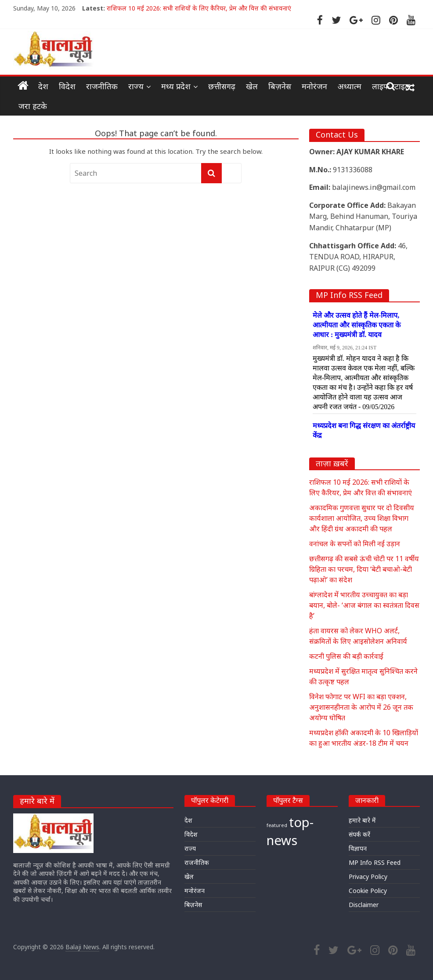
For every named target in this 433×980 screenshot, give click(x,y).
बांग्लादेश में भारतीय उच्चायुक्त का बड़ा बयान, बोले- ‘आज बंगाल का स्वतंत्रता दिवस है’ (364, 605)
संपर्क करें (359, 834)
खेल (252, 86)
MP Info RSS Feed (375, 862)
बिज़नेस (280, 86)
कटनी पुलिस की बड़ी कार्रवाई (346, 656)
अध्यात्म (350, 86)
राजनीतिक (102, 86)
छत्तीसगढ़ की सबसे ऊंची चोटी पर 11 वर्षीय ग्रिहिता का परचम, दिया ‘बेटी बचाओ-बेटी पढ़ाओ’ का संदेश (364, 569)
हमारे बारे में (362, 820)
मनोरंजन (314, 86)
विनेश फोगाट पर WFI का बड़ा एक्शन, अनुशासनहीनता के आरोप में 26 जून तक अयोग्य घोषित (361, 707)
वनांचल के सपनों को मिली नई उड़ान (355, 544)
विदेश (67, 86)
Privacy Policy (368, 877)
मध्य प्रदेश (176, 86)
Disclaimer (364, 905)
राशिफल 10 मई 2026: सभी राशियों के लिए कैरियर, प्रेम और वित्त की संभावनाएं (199, 8)
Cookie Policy (368, 891)
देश (43, 86)
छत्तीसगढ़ (222, 86)
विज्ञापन (358, 848)
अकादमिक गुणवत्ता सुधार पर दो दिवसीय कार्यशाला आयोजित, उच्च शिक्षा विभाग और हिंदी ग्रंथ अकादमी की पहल (362, 518)
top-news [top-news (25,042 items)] (290, 831)
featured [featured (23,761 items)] (277, 825)
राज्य (136, 86)
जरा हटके (33, 106)
